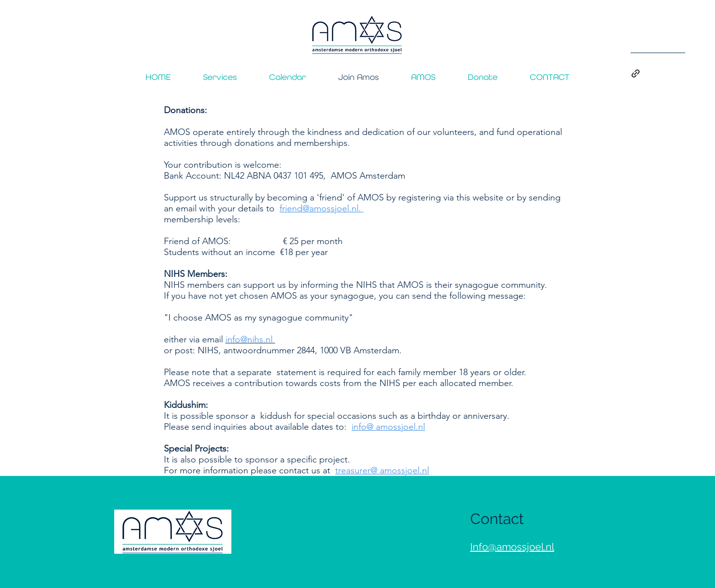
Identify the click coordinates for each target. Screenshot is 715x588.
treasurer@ (356, 470)
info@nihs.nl (249, 339)
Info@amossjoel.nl (512, 547)
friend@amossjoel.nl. (322, 208)
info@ (362, 427)
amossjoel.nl (400, 427)
